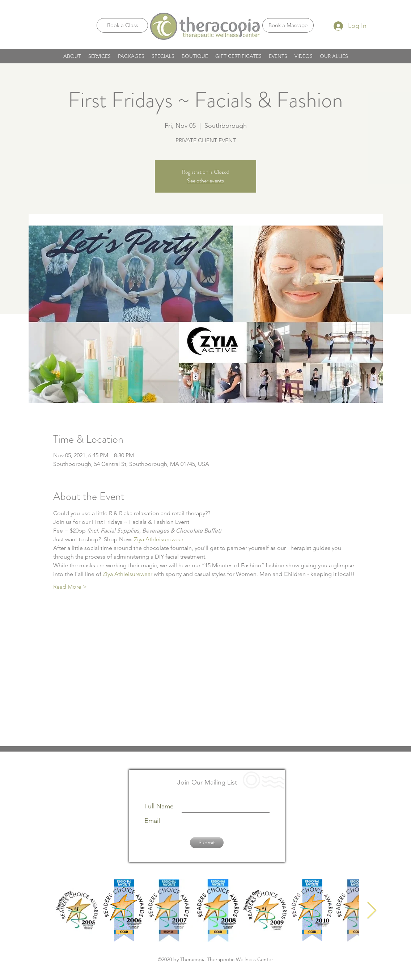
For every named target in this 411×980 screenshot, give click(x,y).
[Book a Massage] (288, 25)
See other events (205, 180)
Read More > (70, 587)
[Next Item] (372, 911)
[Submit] (207, 843)
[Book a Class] (122, 25)
